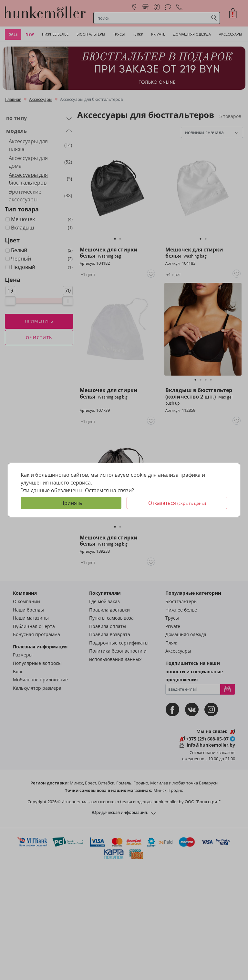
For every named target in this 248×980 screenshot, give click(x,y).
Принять (71, 503)
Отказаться (177, 503)
